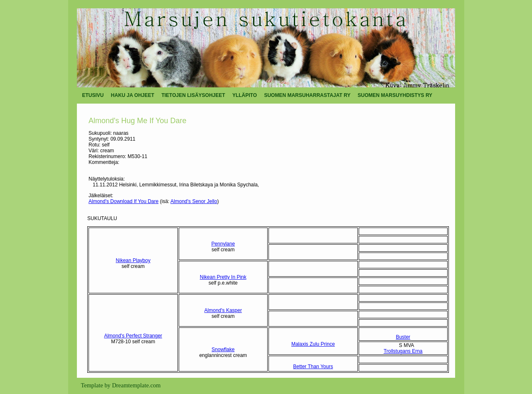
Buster (403, 337)
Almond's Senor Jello (194, 201)
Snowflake (223, 349)
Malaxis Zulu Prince (313, 344)
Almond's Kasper (223, 310)
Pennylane (223, 244)
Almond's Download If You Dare (123, 201)
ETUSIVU (93, 95)
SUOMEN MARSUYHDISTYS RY (395, 95)
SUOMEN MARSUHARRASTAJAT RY (307, 95)
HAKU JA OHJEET (133, 95)
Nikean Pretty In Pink (223, 277)
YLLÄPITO (245, 95)
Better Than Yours (313, 367)
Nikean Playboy (133, 260)
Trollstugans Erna (403, 351)
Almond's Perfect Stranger (133, 336)
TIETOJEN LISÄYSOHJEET (193, 95)
